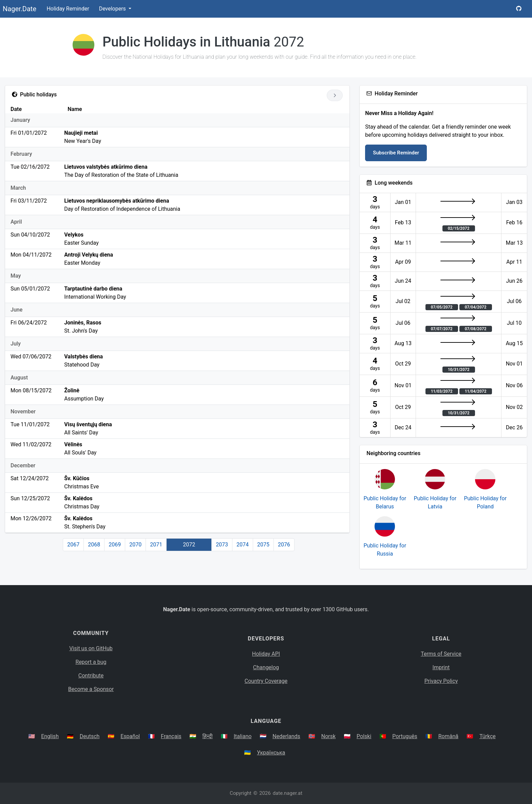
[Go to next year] (335, 95)
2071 (156, 545)
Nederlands (286, 736)
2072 (189, 545)
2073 (222, 545)
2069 (115, 545)
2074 (243, 545)
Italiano (243, 736)
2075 (263, 545)
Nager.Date (20, 9)
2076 (284, 545)
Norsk (328, 736)
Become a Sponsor (91, 689)
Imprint (441, 667)
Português (405, 736)
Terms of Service (441, 654)
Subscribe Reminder (396, 153)
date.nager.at (288, 793)
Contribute (91, 676)
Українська (271, 753)
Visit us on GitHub (91, 648)
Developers (113, 9)
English (50, 736)
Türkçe (488, 736)
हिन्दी (208, 736)
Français (171, 736)
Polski (364, 736)
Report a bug (91, 662)
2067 (73, 545)
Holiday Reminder (68, 9)
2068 (94, 545)
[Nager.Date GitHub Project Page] (519, 9)
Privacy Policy (441, 681)
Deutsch (90, 736)
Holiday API (266, 654)
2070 (135, 545)
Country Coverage (266, 681)
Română (448, 736)
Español (130, 736)
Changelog (266, 667)
